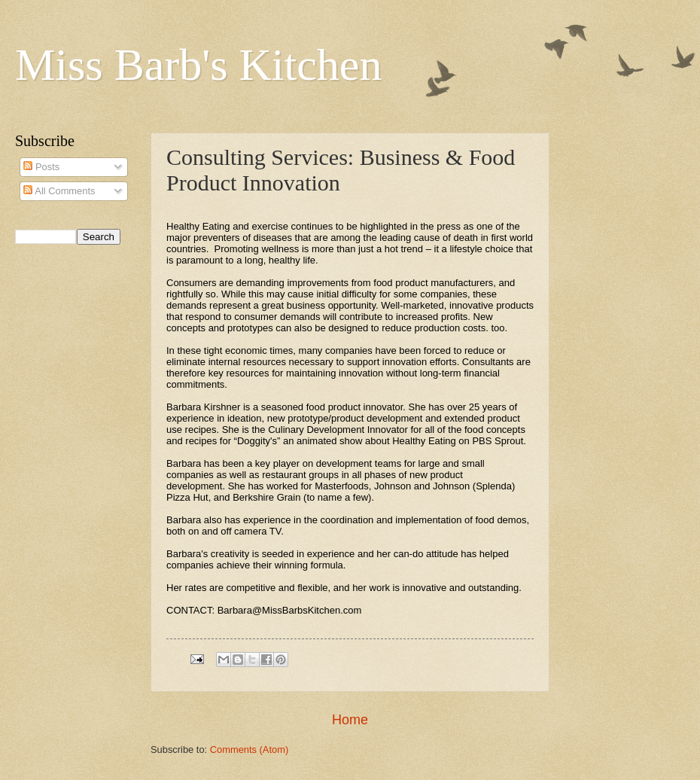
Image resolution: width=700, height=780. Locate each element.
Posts (41, 167)
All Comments (59, 191)
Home (350, 720)
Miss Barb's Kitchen (198, 65)
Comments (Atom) (249, 750)
